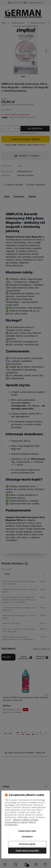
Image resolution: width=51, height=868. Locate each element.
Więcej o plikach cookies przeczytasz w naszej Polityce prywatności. (21, 822)
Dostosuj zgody (27, 844)
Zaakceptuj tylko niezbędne (27, 834)
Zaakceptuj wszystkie (27, 851)
